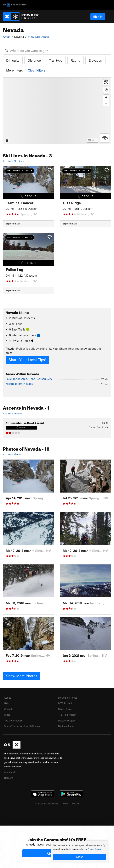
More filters (14, 70)
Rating (76, 60)
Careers (9, 778)
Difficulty (13, 60)
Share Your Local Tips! (27, 360)
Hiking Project (66, 709)
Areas (7, 37)
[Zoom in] (106, 97)
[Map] (57, 111)
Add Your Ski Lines (13, 161)
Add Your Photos (12, 454)
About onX (10, 772)
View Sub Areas (38, 37)
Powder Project (67, 720)
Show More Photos (21, 676)
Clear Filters (37, 70)
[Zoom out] (106, 103)
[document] (80, 852)
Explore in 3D (13, 223)
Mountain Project (67, 698)
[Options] (105, 138)
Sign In (98, 16)
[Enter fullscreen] (106, 82)
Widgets (9, 709)
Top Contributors (13, 720)
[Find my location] (106, 90)
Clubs (7, 715)
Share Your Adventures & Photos (22, 726)
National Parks (66, 726)
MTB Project (65, 703)
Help (7, 703)
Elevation (95, 60)
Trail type (56, 60)
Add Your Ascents (13, 413)
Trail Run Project (67, 715)
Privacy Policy (94, 849)
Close (80, 857)
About (7, 698)
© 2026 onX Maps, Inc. (47, 803)
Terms (65, 803)
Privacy (75, 803)
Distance (34, 60)
